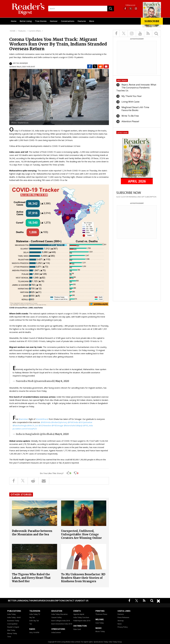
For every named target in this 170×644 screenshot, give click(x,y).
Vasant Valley (57, 618)
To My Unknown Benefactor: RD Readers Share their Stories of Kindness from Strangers (83, 578)
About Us (83, 601)
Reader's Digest (13, 627)
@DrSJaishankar (85, 422)
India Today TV (35, 614)
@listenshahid (70, 425)
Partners (121, 614)
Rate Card (77, 629)
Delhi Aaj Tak (34, 621)
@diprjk (79, 425)
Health (27, 601)
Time (9, 637)
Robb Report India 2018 (82, 621)
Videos (45, 601)
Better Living (26, 21)
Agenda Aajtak (79, 614)
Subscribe (152, 21)
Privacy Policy (123, 627)
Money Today (12, 633)
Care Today (100, 623)
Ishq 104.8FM (34, 633)
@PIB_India (88, 425)
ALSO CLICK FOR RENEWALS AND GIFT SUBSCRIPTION (136, 197)
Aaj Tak (32, 618)
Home (14, 21)
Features (82, 21)
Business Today (13, 621)
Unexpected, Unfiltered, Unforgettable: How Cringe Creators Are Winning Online (81, 534)
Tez (31, 624)
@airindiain (24, 419)
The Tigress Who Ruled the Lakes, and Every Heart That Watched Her (31, 578)
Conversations (68, 21)
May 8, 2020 (62, 381)
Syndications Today (101, 642)
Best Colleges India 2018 (61, 621)
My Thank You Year (132, 96)
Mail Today (11, 630)
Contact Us (71, 601)
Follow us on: (131, 5)
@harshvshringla (20, 425)
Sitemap (121, 621)
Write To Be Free (130, 116)
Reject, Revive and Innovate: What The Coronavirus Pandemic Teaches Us (136, 88)
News (120, 624)
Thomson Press (101, 614)
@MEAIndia (46, 422)
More (92, 21)
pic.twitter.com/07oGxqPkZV (25, 429)
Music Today (100, 631)
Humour (54, 21)
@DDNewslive (45, 425)
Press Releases (123, 618)
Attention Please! (130, 121)
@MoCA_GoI (33, 425)
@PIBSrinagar (57, 425)
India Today (11, 614)
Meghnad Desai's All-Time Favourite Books (135, 109)
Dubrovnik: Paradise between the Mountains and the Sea (32, 533)
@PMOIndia (73, 422)
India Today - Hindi (14, 618)
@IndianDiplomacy (59, 422)
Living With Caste (130, 102)
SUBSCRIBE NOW (129, 193)
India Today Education (59, 614)
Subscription (56, 601)
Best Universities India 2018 (62, 624)
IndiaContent (56, 633)
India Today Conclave (81, 618)
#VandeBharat (42, 419)
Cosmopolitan (12, 624)
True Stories (41, 21)
